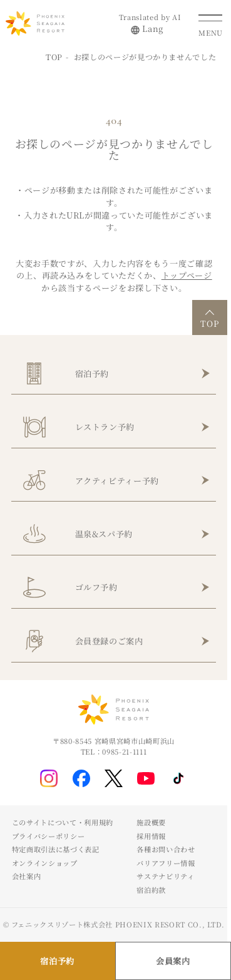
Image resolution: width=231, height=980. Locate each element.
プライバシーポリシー (49, 836)
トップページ (187, 275)
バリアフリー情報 (166, 863)
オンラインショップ (45, 863)
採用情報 (151, 836)
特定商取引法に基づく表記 (56, 849)
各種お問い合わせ (166, 849)
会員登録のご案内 (109, 641)
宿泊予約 (92, 374)
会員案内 (173, 961)
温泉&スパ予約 (104, 534)
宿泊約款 (151, 890)
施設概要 (151, 822)
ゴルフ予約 (96, 587)
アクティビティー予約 (117, 481)
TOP (54, 57)
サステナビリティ (165, 876)
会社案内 (27, 876)
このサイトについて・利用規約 (63, 822)
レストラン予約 (105, 427)
